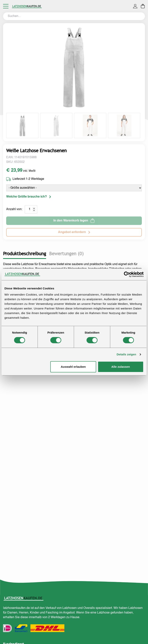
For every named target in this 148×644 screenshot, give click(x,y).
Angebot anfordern (74, 232)
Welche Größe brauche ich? (29, 197)
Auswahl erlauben (73, 367)
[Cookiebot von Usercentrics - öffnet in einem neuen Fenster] (127, 274)
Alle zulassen (121, 367)
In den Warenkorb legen (74, 221)
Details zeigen (126, 354)
